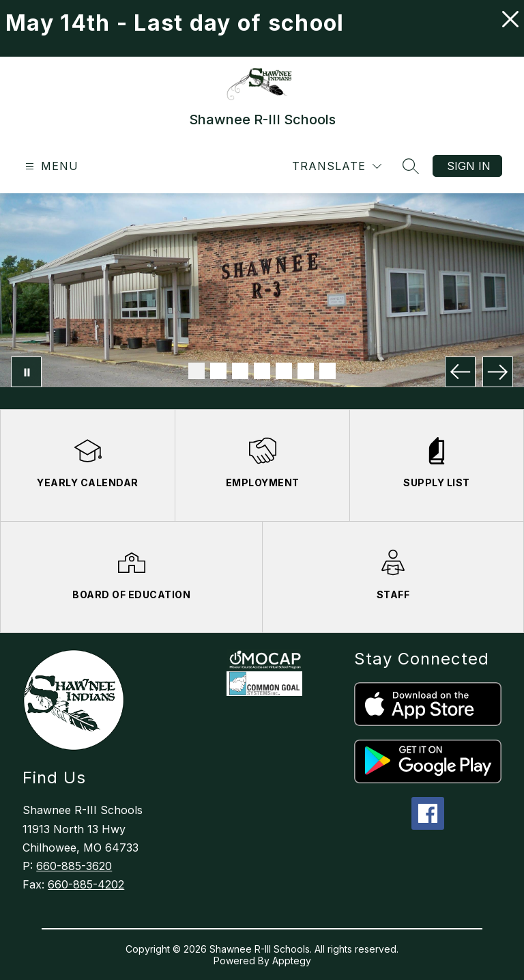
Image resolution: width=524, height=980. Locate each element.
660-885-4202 (86, 884)
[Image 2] (218, 371)
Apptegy (292, 961)
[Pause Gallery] (26, 372)
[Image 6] (306, 371)
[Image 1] (196, 371)
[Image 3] (240, 371)
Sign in (469, 166)
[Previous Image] (460, 372)
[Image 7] (327, 371)
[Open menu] (50, 166)
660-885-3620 (74, 866)
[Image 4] (262, 371)
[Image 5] (284, 371)
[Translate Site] (337, 166)
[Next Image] (498, 372)
